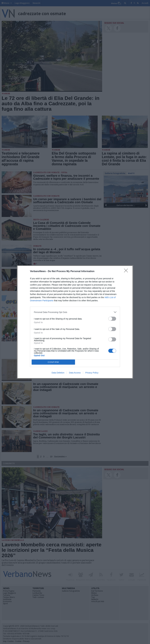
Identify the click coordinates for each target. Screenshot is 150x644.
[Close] (127, 271)
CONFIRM (53, 362)
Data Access (75, 373)
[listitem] (75, 312)
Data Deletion (58, 373)
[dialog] (75, 322)
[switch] (112, 319)
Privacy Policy (92, 373)
